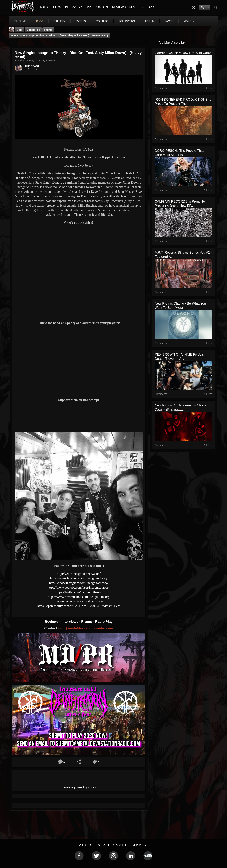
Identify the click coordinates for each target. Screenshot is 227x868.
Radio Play (104, 622)
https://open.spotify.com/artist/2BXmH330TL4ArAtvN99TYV (79, 606)
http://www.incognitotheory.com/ (79, 574)
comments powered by (79, 787)
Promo (87, 622)
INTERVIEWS (74, 7)
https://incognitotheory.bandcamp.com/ (79, 601)
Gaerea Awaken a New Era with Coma (183, 53)
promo (48, 30)
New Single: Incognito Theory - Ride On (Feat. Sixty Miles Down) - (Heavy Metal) (59, 36)
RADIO (45, 7)
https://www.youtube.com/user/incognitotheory (79, 587)
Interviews (70, 622)
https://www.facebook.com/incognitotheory (79, 578)
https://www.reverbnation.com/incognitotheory (79, 597)
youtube (102, 21)
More (189, 21)
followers (127, 21)
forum (150, 21)
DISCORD (147, 7)
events (81, 21)
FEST (133, 7)
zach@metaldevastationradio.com (86, 628)
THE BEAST (32, 66)
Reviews (52, 622)
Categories (33, 30)
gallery (59, 21)
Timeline (20, 21)
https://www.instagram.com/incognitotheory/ (79, 583)
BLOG (57, 7)
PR (89, 7)
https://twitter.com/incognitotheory (79, 592)
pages (169, 21)
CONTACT (102, 7)
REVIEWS (119, 7)
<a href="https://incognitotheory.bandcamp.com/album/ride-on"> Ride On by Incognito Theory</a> (79, 417)
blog (40, 21)
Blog (19, 30)
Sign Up (205, 7)
